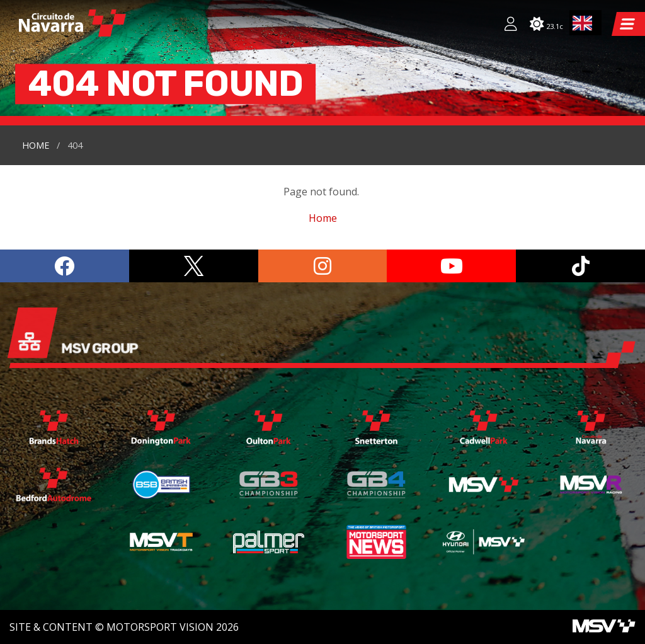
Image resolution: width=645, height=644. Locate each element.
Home (36, 145)
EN (583, 23)
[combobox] (586, 23)
